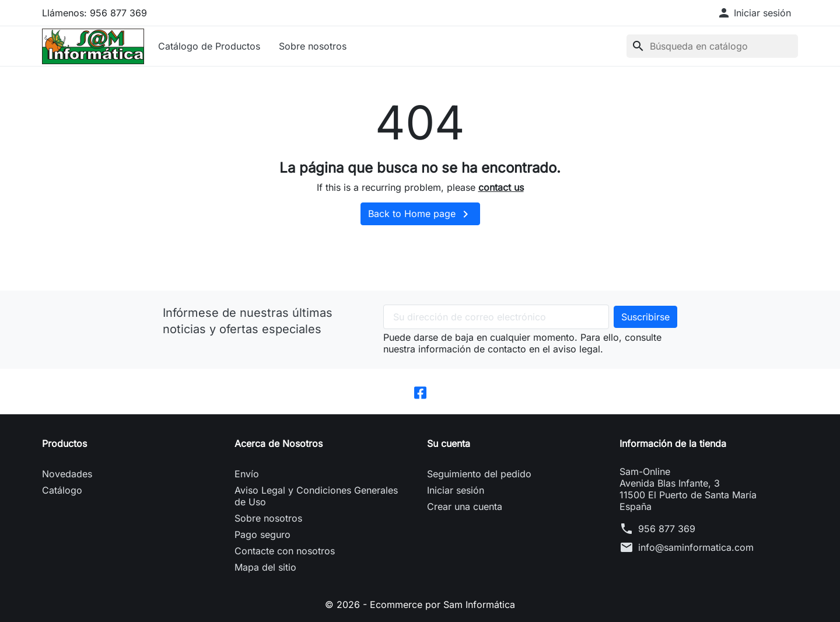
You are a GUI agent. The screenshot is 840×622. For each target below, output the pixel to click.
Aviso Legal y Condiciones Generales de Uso (316, 496)
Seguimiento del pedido (479, 474)
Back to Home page (420, 214)
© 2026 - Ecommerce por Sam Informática (420, 604)
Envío (247, 474)
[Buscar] (712, 46)
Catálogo (62, 490)
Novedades (67, 474)
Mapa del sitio (265, 567)
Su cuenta (449, 443)
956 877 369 (667, 529)
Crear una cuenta (465, 506)
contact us (501, 187)
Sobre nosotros (313, 46)
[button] (754, 13)
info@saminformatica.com (696, 547)
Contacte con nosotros (285, 551)
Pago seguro (262, 534)
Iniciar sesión (456, 490)
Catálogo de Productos (209, 46)
